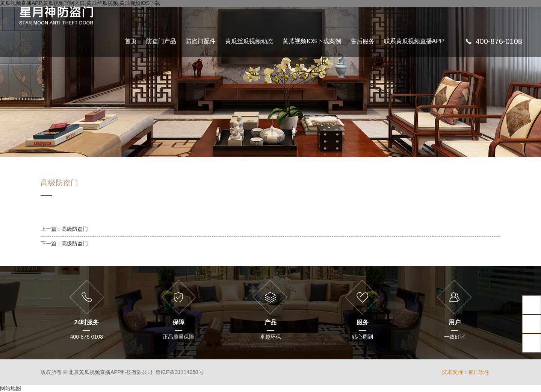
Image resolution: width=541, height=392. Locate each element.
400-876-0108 (499, 41)
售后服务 (363, 41)
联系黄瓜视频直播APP (414, 41)
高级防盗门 (75, 229)
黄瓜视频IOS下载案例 (312, 41)
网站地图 (11, 388)
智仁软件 (479, 372)
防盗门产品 (161, 41)
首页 (131, 41)
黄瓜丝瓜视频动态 (249, 41)
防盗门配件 (201, 41)
